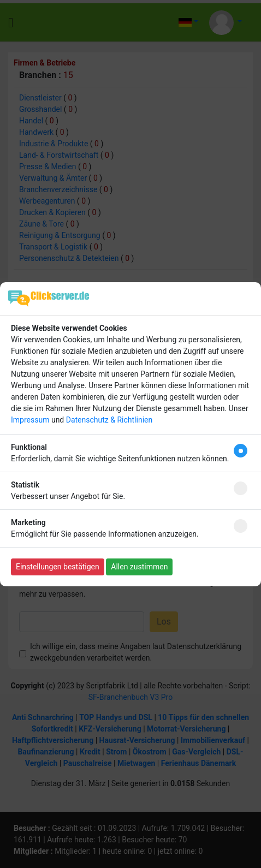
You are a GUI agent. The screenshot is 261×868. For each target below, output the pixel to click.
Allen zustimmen (139, 567)
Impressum (30, 420)
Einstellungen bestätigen (58, 567)
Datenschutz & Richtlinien (109, 420)
